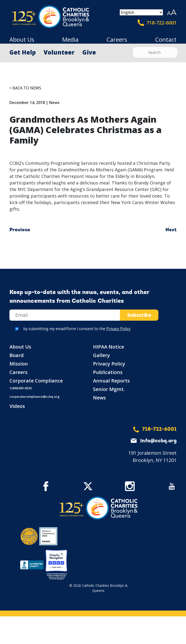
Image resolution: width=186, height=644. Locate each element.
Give (89, 52)
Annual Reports (111, 381)
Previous (20, 230)
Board (17, 355)
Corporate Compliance (36, 381)
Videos (17, 406)
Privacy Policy (118, 329)
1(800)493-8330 (20, 388)
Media (70, 39)
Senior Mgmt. (109, 389)
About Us (22, 39)
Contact (166, 39)
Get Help (23, 52)
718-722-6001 (157, 23)
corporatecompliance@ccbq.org (35, 397)
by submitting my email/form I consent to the (77, 329)
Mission (19, 364)
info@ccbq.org (158, 441)
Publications (108, 372)
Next (171, 230)
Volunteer (59, 52)
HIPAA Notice (108, 347)
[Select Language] (141, 12)
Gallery (101, 355)
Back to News (27, 88)
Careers (117, 39)
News (99, 398)
